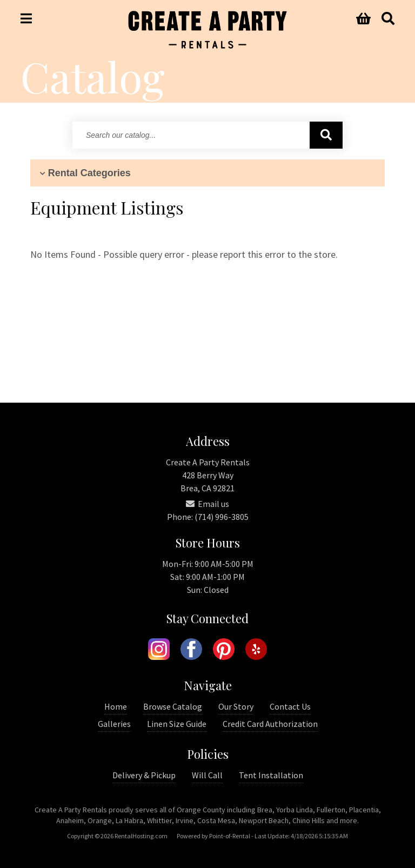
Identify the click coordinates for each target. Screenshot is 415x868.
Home (116, 706)
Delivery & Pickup (144, 775)
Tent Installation (271, 775)
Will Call (207, 775)
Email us (207, 504)
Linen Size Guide (177, 724)
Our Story (236, 706)
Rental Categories (84, 173)
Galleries (114, 724)
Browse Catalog (173, 706)
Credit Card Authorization (270, 724)
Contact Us (290, 706)
